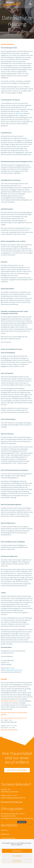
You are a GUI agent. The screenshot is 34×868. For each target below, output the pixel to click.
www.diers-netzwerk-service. (9, 730)
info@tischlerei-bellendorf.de (14, 670)
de (2, 737)
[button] (30, 822)
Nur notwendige (17, 856)
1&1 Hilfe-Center (18, 113)
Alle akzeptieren (17, 851)
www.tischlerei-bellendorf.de (9, 701)
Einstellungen (17, 861)
